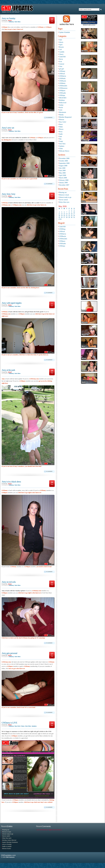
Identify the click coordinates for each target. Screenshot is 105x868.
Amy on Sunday (8, 18)
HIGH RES (63, 98)
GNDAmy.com (34, 379)
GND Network (10, 857)
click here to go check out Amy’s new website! (38, 802)
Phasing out (63, 192)
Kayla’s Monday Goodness (10, 842)
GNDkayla (63, 81)
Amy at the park (8, 370)
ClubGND (62, 57)
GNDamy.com (6, 205)
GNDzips (62, 95)
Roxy (61, 132)
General (62, 64)
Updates (34, 726)
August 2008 (63, 166)
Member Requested (65, 117)
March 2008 (63, 178)
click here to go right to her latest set (30, 493)
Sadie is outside (7, 846)
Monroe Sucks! (7, 849)
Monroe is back (64, 195)
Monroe (62, 119)
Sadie (61, 134)
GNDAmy (5, 203)
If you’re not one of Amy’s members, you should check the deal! (22, 466)
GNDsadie (62, 93)
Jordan (61, 105)
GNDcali (62, 74)
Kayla (61, 107)
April (61, 45)
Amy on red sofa (9, 582)
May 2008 (62, 173)
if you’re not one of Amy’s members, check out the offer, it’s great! (22, 112)
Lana (61, 110)
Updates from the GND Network (10, 12)
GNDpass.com (17, 205)
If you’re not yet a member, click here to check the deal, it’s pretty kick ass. (25, 355)
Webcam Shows (64, 151)
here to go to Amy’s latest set (14, 29)
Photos (61, 129)
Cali (60, 49)
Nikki (61, 127)
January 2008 (63, 183)
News (23, 726)
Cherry (61, 54)
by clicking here (7, 140)
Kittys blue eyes (64, 202)
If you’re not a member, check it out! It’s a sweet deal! (19, 707)
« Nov (60, 219)
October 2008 (63, 161)
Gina (61, 66)
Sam (60, 136)
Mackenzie (63, 112)
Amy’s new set (8, 128)
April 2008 (63, 175)
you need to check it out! (44, 567)
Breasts (61, 47)
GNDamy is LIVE (9, 723)
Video (61, 148)
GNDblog (62, 229)
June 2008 (62, 170)
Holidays (62, 100)
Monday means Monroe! (9, 840)
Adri (61, 40)
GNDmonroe (63, 88)
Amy (3, 379)
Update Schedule (64, 32)
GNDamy (11, 22)
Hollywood (63, 103)
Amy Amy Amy (8, 194)
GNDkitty (62, 83)
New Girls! (18, 726)
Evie (61, 62)
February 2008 (64, 180)
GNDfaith (62, 78)
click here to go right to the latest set (29, 593)
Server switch (63, 200)
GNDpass (49, 27)
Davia (61, 59)
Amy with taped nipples (12, 303)
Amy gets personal (9, 653)
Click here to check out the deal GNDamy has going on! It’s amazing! (23, 638)
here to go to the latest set (17, 668)
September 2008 (64, 163)
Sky (60, 139)
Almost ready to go (65, 197)
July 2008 (62, 168)
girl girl (61, 69)
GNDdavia (63, 76)
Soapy (61, 141)
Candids (62, 52)
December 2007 (64, 185)
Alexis (61, 42)
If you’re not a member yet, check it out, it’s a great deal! (19, 179)
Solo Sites (17, 22)
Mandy (61, 115)
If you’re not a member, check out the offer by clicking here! (20, 288)
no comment (49, 117)
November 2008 (64, 158)
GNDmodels (63, 86)
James (10, 20)
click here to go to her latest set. (37, 205)
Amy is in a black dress (11, 482)
